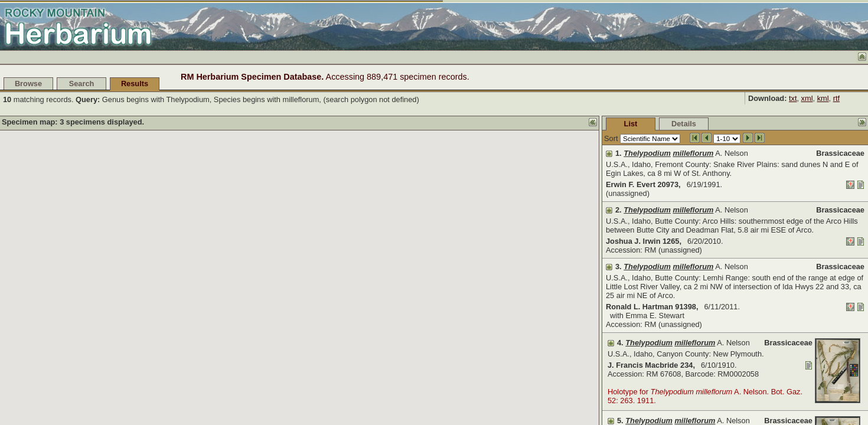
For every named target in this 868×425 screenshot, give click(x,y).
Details (684, 124)
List (631, 124)
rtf (836, 98)
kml (823, 98)
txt (793, 98)
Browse (28, 84)
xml (807, 98)
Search (82, 84)
